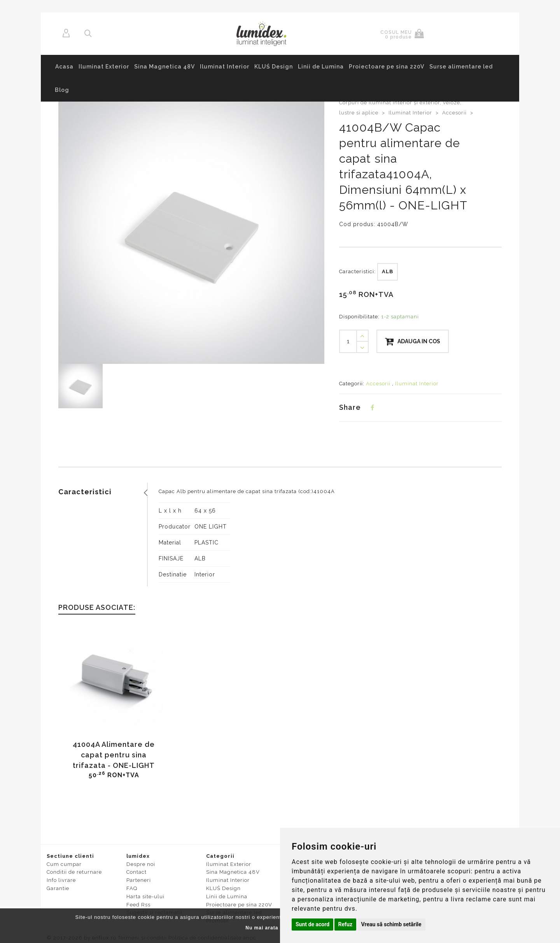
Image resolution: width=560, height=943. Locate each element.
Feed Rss (138, 905)
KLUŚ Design (274, 67)
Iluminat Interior (225, 67)
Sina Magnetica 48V (164, 67)
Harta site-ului (145, 896)
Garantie (58, 888)
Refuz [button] (346, 924)
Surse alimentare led (461, 67)
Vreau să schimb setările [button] (391, 924)
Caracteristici (85, 492)
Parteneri (139, 880)
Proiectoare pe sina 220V (387, 67)
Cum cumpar (64, 864)
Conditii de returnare (74, 872)
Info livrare (61, 880)
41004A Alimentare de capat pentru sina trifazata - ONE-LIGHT (114, 755)
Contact (136, 872)
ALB (388, 271)
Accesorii (455, 113)
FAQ (132, 888)
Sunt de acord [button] (312, 924)
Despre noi (141, 864)
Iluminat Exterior (104, 67)
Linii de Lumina (321, 67)
